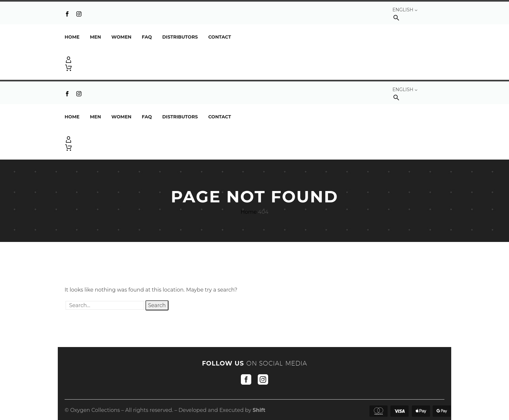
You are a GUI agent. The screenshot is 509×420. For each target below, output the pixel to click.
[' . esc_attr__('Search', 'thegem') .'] (105, 305)
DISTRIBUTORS (180, 37)
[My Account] (255, 60)
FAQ (147, 37)
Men (95, 37)
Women (121, 37)
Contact (219, 37)
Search (157, 305)
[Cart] (68, 68)
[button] (396, 18)
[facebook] (246, 379)
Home (72, 37)
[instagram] (263, 379)
